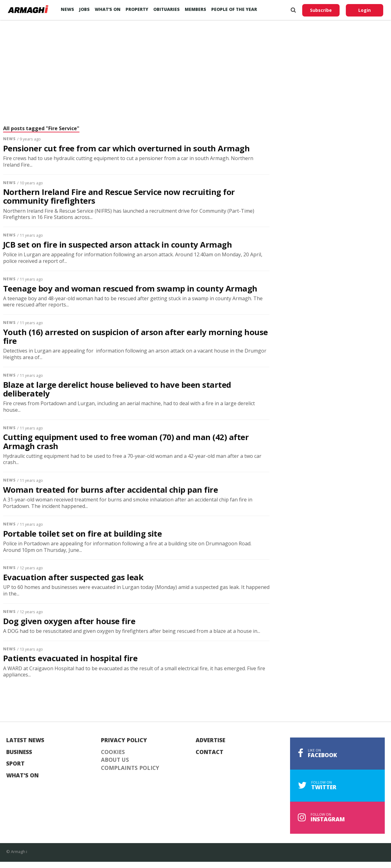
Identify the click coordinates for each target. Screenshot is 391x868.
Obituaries (167, 9)
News (67, 9)
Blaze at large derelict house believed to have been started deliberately (117, 389)
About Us (115, 760)
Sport (15, 764)
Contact (210, 752)
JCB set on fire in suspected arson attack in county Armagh (117, 245)
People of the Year (234, 9)
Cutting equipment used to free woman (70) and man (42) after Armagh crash (126, 442)
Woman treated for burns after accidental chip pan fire (110, 490)
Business (19, 752)
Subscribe (321, 10)
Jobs (84, 9)
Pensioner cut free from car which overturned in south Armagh (126, 149)
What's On (22, 776)
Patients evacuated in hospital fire (70, 658)
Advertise (210, 740)
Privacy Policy (124, 740)
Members (196, 9)
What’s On (108, 9)
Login (365, 10)
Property (137, 9)
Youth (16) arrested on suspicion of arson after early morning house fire (136, 337)
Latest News (25, 740)
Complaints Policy (130, 768)
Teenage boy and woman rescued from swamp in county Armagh (130, 289)
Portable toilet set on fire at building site (82, 534)
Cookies (113, 752)
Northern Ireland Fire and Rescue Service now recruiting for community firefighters (119, 197)
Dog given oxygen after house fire (69, 621)
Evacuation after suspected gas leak (73, 577)
